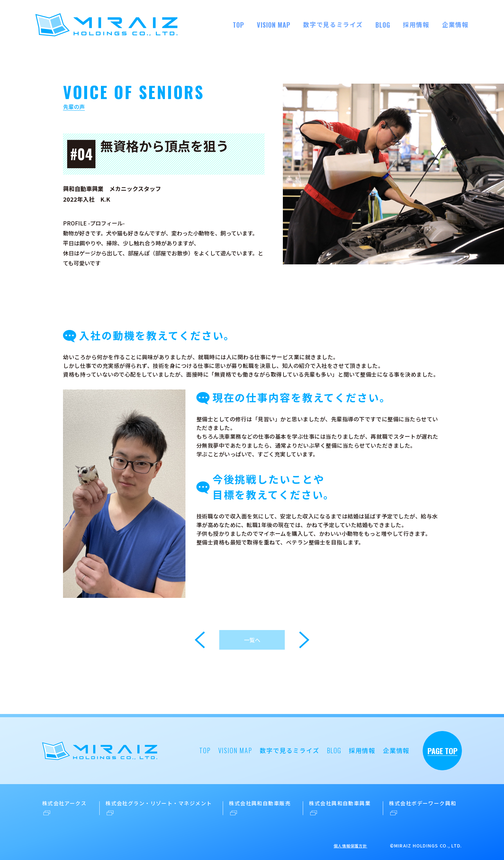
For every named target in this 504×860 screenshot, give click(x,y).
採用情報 (416, 24)
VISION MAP (274, 25)
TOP (239, 25)
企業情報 (455, 24)
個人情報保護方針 (351, 846)
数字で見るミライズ (333, 24)
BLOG (383, 25)
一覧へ (252, 640)
